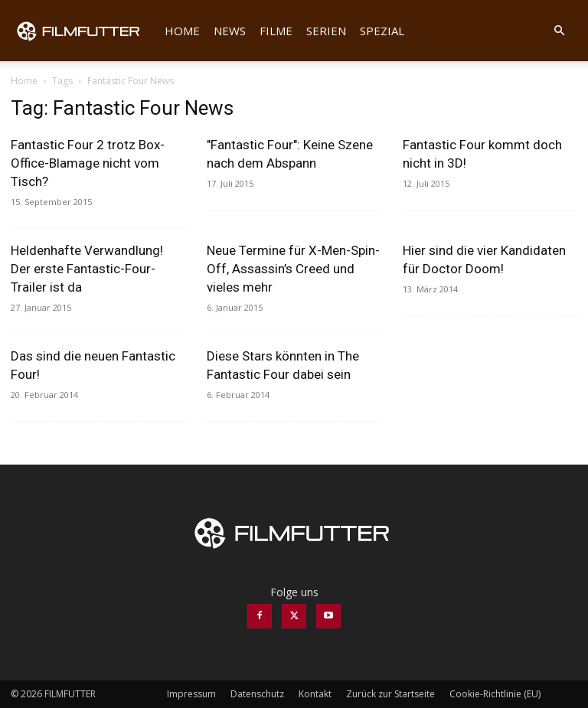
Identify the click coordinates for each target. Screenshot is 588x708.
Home (182, 31)
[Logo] (84, 31)
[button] (559, 31)
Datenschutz (257, 694)
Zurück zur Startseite (390, 694)
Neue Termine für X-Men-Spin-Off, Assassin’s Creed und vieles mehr (293, 269)
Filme (276, 31)
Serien (326, 31)
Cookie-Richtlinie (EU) (495, 694)
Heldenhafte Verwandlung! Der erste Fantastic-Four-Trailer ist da (87, 269)
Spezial (382, 31)
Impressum (191, 694)
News (230, 31)
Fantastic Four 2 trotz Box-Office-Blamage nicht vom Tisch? (88, 163)
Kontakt (315, 694)
